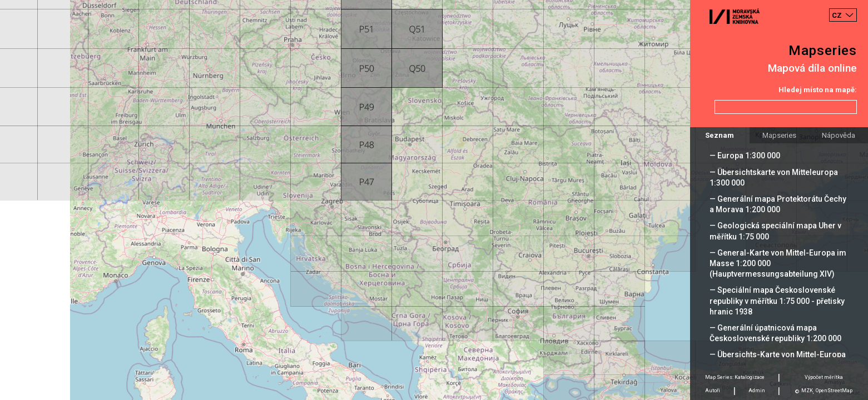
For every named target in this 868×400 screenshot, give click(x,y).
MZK (807, 391)
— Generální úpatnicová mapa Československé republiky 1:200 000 (775, 333)
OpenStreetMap (834, 391)
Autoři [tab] (713, 391)
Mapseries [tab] (779, 135)
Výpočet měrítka (824, 377)
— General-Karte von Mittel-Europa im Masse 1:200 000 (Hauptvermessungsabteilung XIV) (778, 263)
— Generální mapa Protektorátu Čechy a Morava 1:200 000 (778, 204)
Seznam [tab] (720, 135)
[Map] (434, 200)
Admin (757, 391)
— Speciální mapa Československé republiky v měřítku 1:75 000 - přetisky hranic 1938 (777, 301)
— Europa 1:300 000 (745, 156)
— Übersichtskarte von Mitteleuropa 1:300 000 (774, 177)
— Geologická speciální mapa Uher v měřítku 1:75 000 (775, 231)
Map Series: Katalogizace (735, 377)
